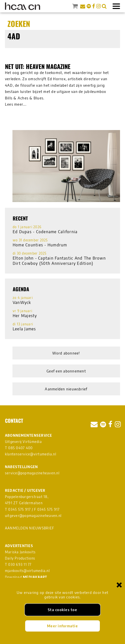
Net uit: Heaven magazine (38, 66)
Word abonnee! (66, 353)
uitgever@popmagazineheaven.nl (33, 516)
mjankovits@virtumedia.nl (27, 571)
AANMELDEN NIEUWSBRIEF (30, 528)
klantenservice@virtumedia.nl (31, 454)
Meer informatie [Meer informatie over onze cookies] (62, 626)
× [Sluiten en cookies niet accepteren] (119, 585)
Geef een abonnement (66, 371)
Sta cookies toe (62, 610)
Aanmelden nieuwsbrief (66, 389)
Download (26, 577)
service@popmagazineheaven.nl (32, 473)
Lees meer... (16, 104)
